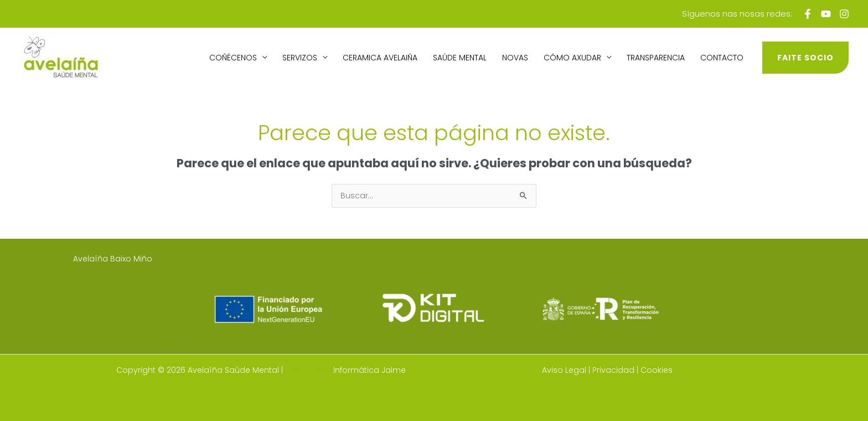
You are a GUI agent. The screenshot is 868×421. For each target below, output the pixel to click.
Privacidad (613, 370)
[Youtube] (826, 14)
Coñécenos (233, 58)
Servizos (300, 58)
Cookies (657, 370)
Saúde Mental (460, 58)
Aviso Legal (564, 370)
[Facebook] (808, 14)
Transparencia (656, 58)
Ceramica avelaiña (380, 58)
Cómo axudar (572, 58)
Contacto (722, 58)
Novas (515, 58)
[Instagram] (844, 14)
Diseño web (308, 370)
